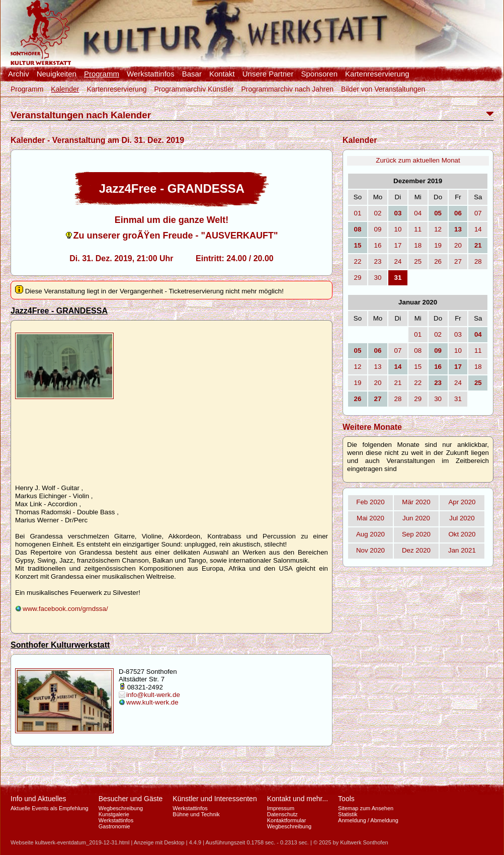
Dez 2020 (416, 550)
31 (458, 399)
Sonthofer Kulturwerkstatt (60, 645)
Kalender (65, 89)
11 (418, 229)
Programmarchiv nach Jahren (287, 89)
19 (438, 245)
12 (438, 229)
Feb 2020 (370, 502)
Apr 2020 (462, 502)
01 (358, 213)
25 (418, 261)
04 (418, 213)
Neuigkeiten (57, 74)
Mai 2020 (370, 518)
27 (458, 261)
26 (438, 261)
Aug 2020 (370, 534)
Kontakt (222, 74)
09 (378, 229)
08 (418, 351)
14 (478, 229)
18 (418, 245)
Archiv (19, 74)
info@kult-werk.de (153, 695)
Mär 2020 (416, 502)
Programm (102, 74)
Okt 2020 (462, 534)
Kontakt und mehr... (298, 799)
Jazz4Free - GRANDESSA (59, 311)
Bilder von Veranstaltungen (383, 89)
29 (358, 278)
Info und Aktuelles (38, 799)
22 (358, 261)
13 (378, 367)
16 (378, 245)
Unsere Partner (268, 74)
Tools (346, 799)
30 (378, 278)
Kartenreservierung (377, 74)
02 (378, 213)
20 (458, 245)
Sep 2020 (416, 534)
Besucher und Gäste (131, 799)
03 (458, 334)
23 (378, 261)
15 (418, 367)
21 (398, 383)
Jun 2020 (416, 518)
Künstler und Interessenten (215, 799)
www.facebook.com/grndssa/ (65, 609)
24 (398, 261)
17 (398, 245)
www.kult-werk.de (152, 702)
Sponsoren (319, 74)
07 (478, 213)
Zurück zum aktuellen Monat (418, 160)
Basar (192, 74)
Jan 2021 (462, 550)
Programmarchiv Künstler (194, 89)
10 (398, 229)
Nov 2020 (370, 550)
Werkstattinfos (151, 74)
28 (478, 261)
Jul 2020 (462, 518)
